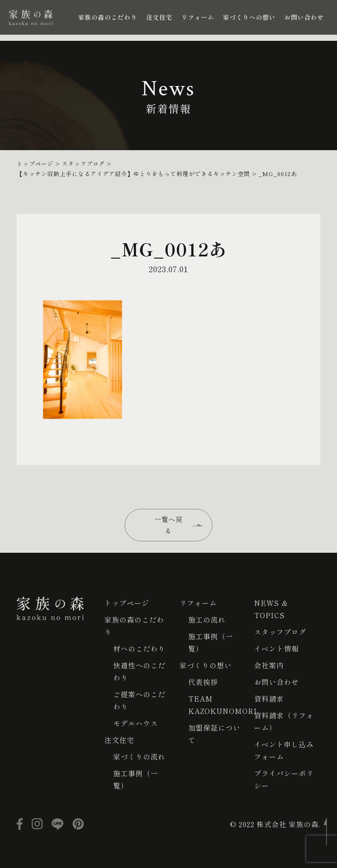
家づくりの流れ (139, 756)
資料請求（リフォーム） (284, 721)
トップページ (127, 603)
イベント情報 (276, 648)
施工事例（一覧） (136, 779)
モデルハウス (136, 723)
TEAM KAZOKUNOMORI (223, 705)
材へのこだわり (139, 648)
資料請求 (269, 699)
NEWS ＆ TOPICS (271, 609)
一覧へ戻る (168, 525)
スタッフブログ (280, 632)
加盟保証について (214, 734)
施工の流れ (207, 619)
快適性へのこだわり (139, 671)
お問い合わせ (304, 17)
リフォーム (198, 17)
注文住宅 (159, 17)
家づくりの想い (206, 665)
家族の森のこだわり (108, 17)
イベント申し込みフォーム (284, 750)
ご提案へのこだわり (139, 700)
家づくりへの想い (249, 17)
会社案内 (269, 665)
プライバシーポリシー (284, 779)
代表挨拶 (203, 682)
